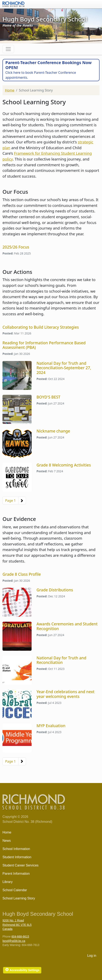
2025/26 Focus (16, 247)
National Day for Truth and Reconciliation (61, 660)
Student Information (17, 857)
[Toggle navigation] (8, 49)
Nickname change (53, 431)
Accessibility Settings (22, 970)
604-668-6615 (20, 937)
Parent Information (16, 874)
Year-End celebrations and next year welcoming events (66, 694)
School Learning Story (19, 898)
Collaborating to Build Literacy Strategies (41, 327)
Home (10, 90)
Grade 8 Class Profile (22, 574)
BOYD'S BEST (49, 397)
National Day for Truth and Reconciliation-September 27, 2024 (64, 368)
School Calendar (15, 890)
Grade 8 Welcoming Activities (64, 465)
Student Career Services (20, 865)
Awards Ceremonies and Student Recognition (67, 626)
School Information (16, 849)
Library (8, 882)
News (7, 841)
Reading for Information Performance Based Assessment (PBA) (44, 345)
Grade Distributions (55, 590)
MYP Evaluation (51, 726)
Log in (92, 956)
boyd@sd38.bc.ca (14, 941)
